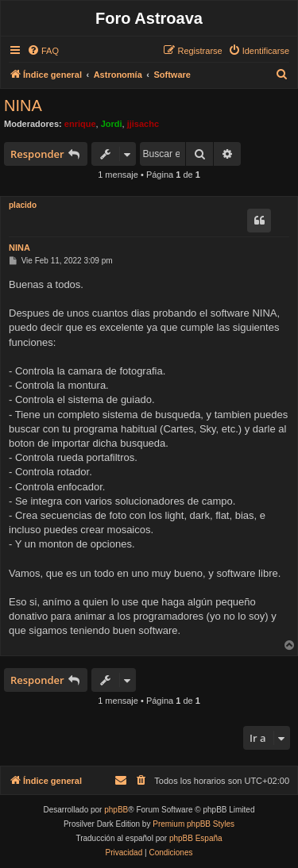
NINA (23, 106)
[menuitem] (43, 51)
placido (23, 205)
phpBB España (196, 838)
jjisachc (143, 124)
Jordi (112, 124)
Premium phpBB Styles (194, 824)
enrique (80, 124)
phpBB (116, 810)
